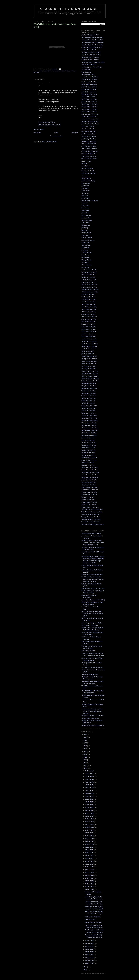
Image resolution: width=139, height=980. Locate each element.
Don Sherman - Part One (89, 492)
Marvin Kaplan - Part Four (90, 430)
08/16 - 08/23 (90, 824)
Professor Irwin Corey (88, 181)
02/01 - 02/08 (90, 952)
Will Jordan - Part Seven (89, 406)
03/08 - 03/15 (90, 889)
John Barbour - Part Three (90, 151)
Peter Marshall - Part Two (89, 460)
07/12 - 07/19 (90, 839)
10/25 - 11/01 (90, 796)
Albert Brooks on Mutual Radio (91, 533)
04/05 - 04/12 (90, 878)
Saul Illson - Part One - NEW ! (91, 52)
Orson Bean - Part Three (89, 159)
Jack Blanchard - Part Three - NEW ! (93, 42)
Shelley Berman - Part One (90, 290)
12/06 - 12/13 (90, 779)
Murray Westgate (87, 260)
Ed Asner (84, 163)
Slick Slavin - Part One (89, 129)
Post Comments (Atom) (50, 141)
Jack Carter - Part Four (89, 309)
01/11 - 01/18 (90, 960)
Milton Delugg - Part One (89, 361)
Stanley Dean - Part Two (89, 359)
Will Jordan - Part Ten (88, 413)
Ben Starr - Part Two (88, 500)
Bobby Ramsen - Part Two (90, 470)
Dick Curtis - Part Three (89, 332)
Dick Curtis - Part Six (88, 126)
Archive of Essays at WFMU (90, 35)
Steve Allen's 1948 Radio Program (92, 667)
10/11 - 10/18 (90, 802)
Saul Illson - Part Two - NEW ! (91, 55)
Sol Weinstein (86, 257)
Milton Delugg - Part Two (89, 364)
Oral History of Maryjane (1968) (91, 623)
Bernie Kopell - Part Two (89, 84)
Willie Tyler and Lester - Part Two (92, 512)
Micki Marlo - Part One (88, 448)
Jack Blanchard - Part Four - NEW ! (93, 45)
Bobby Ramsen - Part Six (89, 480)
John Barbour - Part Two (89, 149)
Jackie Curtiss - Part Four (89, 349)
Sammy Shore (86, 243)
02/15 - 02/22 (90, 946)
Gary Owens (85, 223)
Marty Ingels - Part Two (89, 386)
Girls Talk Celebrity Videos (47, 122)
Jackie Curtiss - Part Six (89, 117)
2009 (85, 768)
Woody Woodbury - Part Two (90, 517)
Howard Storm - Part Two (89, 505)
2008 (85, 967)
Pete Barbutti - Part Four (89, 287)
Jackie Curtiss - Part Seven (90, 119)
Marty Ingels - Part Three (89, 388)
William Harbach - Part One (90, 376)
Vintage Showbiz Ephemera (90, 718)
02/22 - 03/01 (90, 943)
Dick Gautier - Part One (89, 89)
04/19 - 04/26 (90, 873)
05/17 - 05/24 (90, 861)
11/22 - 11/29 (90, 785)
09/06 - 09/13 (90, 816)
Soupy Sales (66, 71)
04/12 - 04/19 (90, 875)
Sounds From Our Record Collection (93, 656)
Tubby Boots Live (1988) (93, 917)
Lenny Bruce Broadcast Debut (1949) (93, 600)
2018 (85, 743)
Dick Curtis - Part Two (88, 329)
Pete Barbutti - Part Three (89, 285)
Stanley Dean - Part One (89, 356)
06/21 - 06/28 (90, 847)
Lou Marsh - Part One (88, 453)
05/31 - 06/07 (90, 856)
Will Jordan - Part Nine (89, 411)
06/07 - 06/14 (90, 853)
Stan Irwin (85, 203)
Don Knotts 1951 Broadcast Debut (92, 574)
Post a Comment (39, 130)
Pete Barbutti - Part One (89, 280)
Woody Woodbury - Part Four (91, 522)
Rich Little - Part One (88, 438)
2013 (85, 757)
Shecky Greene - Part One (90, 371)
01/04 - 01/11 (90, 963)
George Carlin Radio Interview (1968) (93, 588)
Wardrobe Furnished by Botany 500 (93, 725)
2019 (85, 740)
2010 (85, 765)
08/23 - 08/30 (90, 822)
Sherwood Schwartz (88, 240)
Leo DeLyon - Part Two (89, 369)
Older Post (75, 133)
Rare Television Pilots (88, 651)
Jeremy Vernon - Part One (90, 77)
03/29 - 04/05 (90, 881)
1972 (41, 71)
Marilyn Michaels (87, 220)
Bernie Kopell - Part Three (90, 82)
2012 (85, 760)
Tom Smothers (86, 245)
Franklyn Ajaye (86, 161)
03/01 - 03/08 (90, 941)
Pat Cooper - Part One (88, 322)
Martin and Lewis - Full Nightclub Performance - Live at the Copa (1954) (92, 614)
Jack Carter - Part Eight (89, 319)
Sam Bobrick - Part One (89, 65)
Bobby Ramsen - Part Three (90, 472)
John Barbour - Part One (89, 146)
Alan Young (85, 267)
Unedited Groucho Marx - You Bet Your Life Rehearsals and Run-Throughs (92, 711)
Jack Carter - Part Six (88, 314)
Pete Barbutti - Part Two (89, 282)
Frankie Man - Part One (89, 443)
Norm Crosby (86, 183)
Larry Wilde (85, 262)
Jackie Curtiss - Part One (89, 339)
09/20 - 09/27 (90, 810)
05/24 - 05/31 (90, 858)
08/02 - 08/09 (90, 830)
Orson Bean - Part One (89, 154)
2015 (85, 751)
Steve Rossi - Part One (89, 482)
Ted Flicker (85, 188)
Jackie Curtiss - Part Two (89, 341)
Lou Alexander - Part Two (89, 272)
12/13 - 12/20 (90, 776)
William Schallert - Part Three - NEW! (93, 62)
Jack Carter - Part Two (88, 304)
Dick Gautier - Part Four (89, 97)
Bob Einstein (85, 186)
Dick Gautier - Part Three (89, 94)
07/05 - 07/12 (90, 841)
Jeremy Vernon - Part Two (90, 79)
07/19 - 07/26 (90, 836)
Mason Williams (86, 265)
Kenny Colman (86, 178)
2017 (85, 746)
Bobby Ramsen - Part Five (90, 477)
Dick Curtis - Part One (88, 327)
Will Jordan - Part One (88, 391)
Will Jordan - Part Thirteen (90, 420)
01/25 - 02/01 (90, 955)
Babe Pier (85, 230)
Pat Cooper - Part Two (88, 324)
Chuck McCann (86, 218)
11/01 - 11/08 (90, 793)
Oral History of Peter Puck (90, 625)
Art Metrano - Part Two (89, 136)
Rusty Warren (86, 255)
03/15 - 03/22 (90, 887)
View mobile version (56, 136)
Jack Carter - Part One (89, 302)
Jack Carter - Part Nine (89, 144)
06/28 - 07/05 (90, 844)
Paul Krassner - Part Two (89, 102)
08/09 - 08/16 (90, 827)
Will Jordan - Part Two (88, 393)
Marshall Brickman (87, 168)
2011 (85, 763)
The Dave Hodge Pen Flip (90, 674)
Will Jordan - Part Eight (89, 408)
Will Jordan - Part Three (89, 396)
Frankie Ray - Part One (89, 139)
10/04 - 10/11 (90, 805)
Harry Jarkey (85, 205)
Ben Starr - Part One (88, 497)
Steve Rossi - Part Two (89, 485)
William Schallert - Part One (90, 57)
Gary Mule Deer (86, 72)
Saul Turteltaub (86, 70)
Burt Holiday (85, 198)
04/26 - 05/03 (90, 870)
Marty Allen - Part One (88, 275)
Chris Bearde (86, 166)
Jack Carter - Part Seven (89, 317)
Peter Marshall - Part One (89, 458)
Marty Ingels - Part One (89, 383)
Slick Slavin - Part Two (88, 131)
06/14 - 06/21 (90, 850)
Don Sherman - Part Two (89, 495)
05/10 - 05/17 (90, 864)
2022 (85, 734)
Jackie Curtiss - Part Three (90, 344)
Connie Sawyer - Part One (90, 487)
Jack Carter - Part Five (89, 312)
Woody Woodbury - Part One (90, 514)
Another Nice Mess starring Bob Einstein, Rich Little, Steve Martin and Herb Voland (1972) (93, 543)
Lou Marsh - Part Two (88, 455)
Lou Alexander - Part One (89, 270)
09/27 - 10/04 (90, 808)
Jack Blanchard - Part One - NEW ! (92, 37)
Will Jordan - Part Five (88, 401)
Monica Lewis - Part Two (89, 435)
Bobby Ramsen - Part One (90, 468)
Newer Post (37, 133)
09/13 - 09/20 (90, 813)
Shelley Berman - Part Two (90, 292)
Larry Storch (85, 248)
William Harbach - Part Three (91, 381)
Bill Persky (85, 228)
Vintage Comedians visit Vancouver (93, 716)
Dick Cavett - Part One (89, 171)
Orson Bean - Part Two (89, 156)
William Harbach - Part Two (90, 379)
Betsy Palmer (86, 225)
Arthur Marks (85, 210)
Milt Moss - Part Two (88, 465)
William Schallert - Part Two (90, 60)
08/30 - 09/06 (90, 819)
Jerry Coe (84, 176)
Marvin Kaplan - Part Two (89, 425)
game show (47, 71)
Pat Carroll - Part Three (89, 299)
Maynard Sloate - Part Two (90, 201)
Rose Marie (85, 208)
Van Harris (85, 193)
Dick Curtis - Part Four (88, 334)
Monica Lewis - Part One (89, 433)
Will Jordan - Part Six (88, 403)
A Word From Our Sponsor (93, 922)
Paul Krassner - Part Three (90, 104)
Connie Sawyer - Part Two (90, 490)
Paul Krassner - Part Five (89, 109)
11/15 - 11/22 (90, 788)
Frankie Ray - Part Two (89, 141)
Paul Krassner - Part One (89, 99)
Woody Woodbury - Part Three (91, 519)
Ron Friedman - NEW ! (89, 50)
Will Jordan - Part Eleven (89, 416)
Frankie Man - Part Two (89, 445)
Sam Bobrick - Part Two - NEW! (91, 67)
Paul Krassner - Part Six (89, 112)
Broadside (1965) (90, 919)
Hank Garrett (85, 191)
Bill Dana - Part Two (88, 354)
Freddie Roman (86, 233)
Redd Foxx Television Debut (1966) (92, 653)
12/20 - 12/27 (90, 774)
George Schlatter (87, 238)
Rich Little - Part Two (88, 440)
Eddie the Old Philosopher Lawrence (93, 524)
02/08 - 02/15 (90, 949)
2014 (85, 754)
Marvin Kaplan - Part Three (90, 428)
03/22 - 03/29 (90, 884)
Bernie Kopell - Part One (89, 87)
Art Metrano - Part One (89, 134)
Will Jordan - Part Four (89, 398)
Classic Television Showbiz (70, 9)
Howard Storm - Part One (89, 502)
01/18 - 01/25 (90, 958)
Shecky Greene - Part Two (90, 374)
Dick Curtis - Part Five (88, 336)
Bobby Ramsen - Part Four (90, 475)
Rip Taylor (85, 250)
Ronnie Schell (86, 235)
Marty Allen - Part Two (88, 277)
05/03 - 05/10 (90, 867)
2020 (85, 737)
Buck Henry (85, 196)
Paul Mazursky (86, 215)
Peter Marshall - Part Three (90, 124)
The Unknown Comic (88, 74)
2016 (85, 749)
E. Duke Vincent (86, 252)
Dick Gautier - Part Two (89, 92)
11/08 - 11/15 (90, 791)
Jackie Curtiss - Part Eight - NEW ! (92, 47)
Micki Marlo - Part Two (88, 450)
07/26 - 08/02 (90, 833)
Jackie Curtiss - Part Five (89, 346)
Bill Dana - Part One (88, 351)
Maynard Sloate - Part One (90, 122)
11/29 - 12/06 (90, 782)
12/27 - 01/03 (90, 771)
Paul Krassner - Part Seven (90, 114)
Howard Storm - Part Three (90, 507)
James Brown (57, 71)
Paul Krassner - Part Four (89, 107)
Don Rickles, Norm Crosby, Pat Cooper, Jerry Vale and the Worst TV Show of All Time (93, 579)
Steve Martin (85, 213)
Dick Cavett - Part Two (88, 173)
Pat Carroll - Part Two (88, 297)
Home (56, 133)
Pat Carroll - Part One (88, 294)
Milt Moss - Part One (88, 463)
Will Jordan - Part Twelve (89, 418)
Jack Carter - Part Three (89, 307)
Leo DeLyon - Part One (89, 366)
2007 (85, 970)
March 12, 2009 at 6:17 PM (50, 125)
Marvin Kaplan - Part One (89, 423)
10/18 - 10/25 (90, 799)
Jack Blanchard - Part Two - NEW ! (92, 40)
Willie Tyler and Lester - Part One (92, 509)
